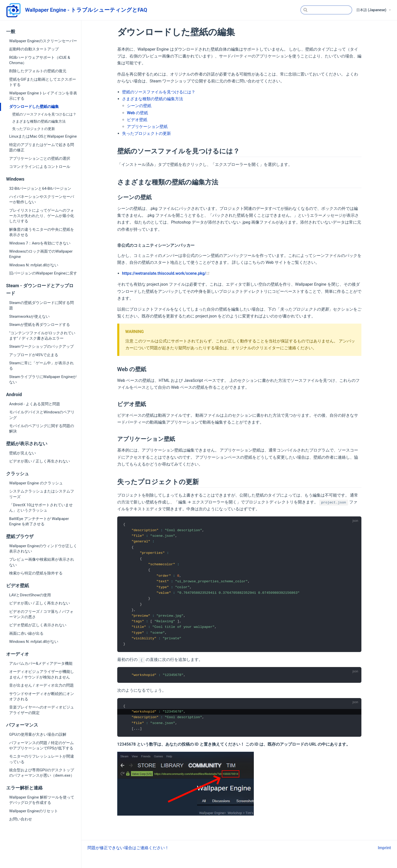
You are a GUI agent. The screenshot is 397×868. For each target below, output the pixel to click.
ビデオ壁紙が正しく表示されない (38, 625)
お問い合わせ (21, 819)
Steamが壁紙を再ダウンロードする (40, 325)
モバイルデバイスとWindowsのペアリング (42, 415)
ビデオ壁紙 (137, 120)
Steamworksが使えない (29, 316)
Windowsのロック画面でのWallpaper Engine (41, 254)
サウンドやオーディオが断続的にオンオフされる (42, 696)
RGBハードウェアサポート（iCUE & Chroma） (40, 60)
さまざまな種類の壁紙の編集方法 (39, 121)
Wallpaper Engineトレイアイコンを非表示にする (43, 96)
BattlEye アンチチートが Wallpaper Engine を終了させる (39, 521)
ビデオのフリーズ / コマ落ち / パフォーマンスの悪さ (41, 614)
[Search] (326, 10)
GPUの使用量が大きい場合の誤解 (38, 734)
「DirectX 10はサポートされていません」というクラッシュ (41, 508)
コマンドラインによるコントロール (40, 167)
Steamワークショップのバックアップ (41, 346)
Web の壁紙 (137, 113)
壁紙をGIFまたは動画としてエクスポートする (43, 82)
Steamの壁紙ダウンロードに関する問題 (41, 305)
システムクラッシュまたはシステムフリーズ (42, 494)
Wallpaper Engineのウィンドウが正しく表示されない (43, 549)
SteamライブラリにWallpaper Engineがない (43, 379)
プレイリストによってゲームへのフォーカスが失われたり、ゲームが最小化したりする (42, 216)
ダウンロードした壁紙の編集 (34, 107)
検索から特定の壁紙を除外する (36, 573)
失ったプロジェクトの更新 (34, 129)
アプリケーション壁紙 (147, 127)
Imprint (384, 852)
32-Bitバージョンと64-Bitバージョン (40, 189)
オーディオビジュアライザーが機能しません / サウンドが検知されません (42, 674)
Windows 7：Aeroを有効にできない (40, 243)
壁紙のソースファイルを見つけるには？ (44, 114)
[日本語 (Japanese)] (374, 10)
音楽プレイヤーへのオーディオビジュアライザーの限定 (42, 710)
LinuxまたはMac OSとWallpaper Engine (43, 136)
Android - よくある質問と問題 (35, 404)
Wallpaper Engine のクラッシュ (36, 483)
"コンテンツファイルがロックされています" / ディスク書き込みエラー (42, 336)
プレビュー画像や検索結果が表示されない (42, 562)
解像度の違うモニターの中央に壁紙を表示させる (42, 232)
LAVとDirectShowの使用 (30, 595)
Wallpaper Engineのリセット (34, 811)
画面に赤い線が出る (26, 633)
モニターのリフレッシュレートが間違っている (42, 759)
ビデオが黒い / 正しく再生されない (40, 461)
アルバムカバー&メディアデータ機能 (41, 663)
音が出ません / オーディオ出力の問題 (41, 685)
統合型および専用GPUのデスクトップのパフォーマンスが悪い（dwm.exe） (42, 773)
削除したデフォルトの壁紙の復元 (38, 71)
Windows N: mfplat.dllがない (34, 265)
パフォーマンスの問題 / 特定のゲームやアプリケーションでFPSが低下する (41, 746)
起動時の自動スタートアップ (34, 49)
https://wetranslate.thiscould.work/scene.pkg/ (166, 273)
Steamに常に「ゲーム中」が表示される (41, 366)
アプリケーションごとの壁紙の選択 (40, 158)
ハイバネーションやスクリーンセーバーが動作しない (42, 199)
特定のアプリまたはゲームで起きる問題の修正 (42, 147)
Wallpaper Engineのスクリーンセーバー (43, 41)
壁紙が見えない (23, 453)
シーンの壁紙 (139, 106)
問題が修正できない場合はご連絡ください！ (128, 852)
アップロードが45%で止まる (34, 355)
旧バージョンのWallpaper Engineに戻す (43, 273)
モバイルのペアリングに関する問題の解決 (42, 429)
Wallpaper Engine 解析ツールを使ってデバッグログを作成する (42, 800)
